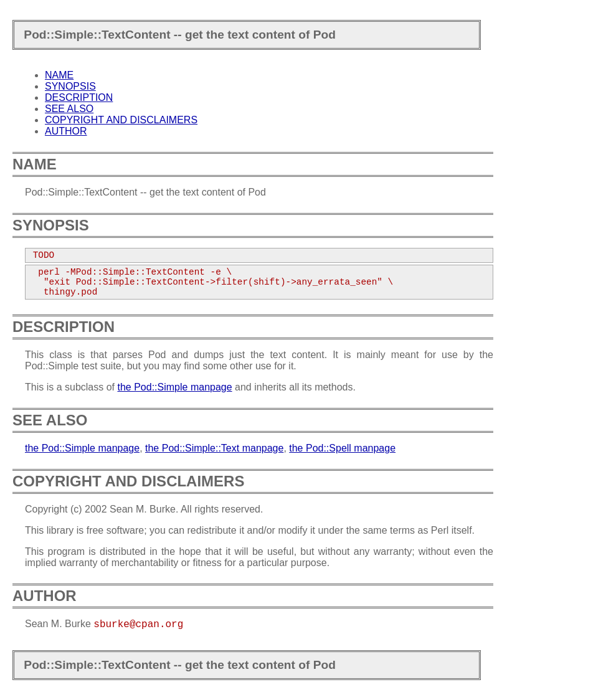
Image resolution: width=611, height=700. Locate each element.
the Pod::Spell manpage (342, 448)
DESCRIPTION (79, 97)
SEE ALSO (69, 109)
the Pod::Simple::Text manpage (214, 448)
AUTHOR (66, 131)
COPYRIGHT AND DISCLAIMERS (121, 120)
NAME (59, 75)
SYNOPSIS (70, 86)
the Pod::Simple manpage (175, 387)
